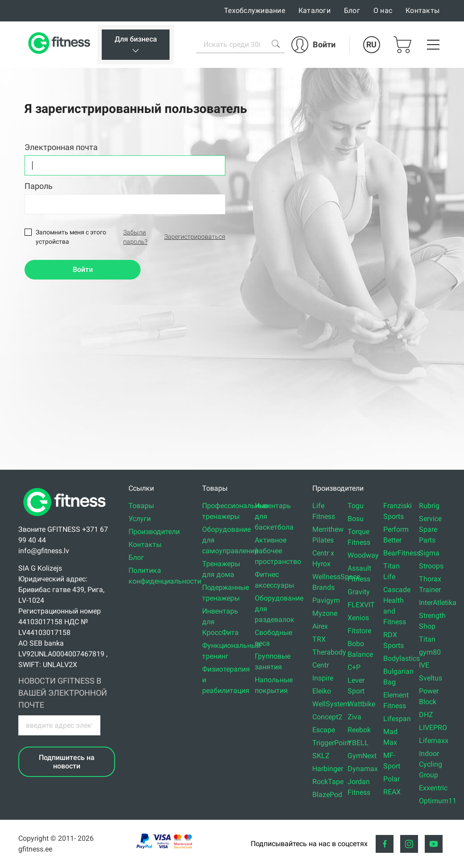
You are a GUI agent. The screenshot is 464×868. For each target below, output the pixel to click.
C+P (354, 667)
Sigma (429, 553)
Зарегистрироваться (195, 237)
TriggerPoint (331, 743)
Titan (427, 639)
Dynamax (363, 769)
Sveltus (431, 678)
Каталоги (315, 10)
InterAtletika (438, 603)
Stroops (431, 566)
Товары (141, 506)
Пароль (39, 186)
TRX (319, 639)
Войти (83, 269)
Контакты (423, 10)
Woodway (363, 555)
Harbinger (328, 769)
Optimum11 (438, 801)
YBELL (358, 743)
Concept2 (327, 717)
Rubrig (429, 506)
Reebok (359, 730)
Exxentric (433, 788)
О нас (383, 10)
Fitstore (359, 631)
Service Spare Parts (430, 529)
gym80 (430, 652)
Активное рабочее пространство (278, 551)
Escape (324, 730)
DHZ (426, 715)
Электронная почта (61, 147)
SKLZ (321, 756)
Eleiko (322, 691)
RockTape (328, 782)
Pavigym (326, 600)
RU (371, 44)
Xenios (358, 618)
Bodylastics (402, 658)
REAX (392, 792)
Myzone (325, 613)
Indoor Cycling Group (431, 764)
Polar (391, 779)
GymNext (362, 756)
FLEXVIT (361, 605)
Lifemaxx (434, 741)
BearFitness (402, 553)
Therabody (329, 652)
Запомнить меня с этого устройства (71, 237)
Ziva (354, 717)
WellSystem (331, 704)
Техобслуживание (255, 10)
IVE (424, 665)
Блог (352, 10)
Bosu (356, 519)
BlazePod (327, 795)
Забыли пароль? (135, 237)
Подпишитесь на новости (67, 762)
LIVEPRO (433, 728)
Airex (320, 626)
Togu (356, 506)
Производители (154, 532)
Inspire (323, 678)
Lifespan (397, 719)
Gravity (359, 592)
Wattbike (361, 704)
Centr (321, 665)
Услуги (140, 519)
